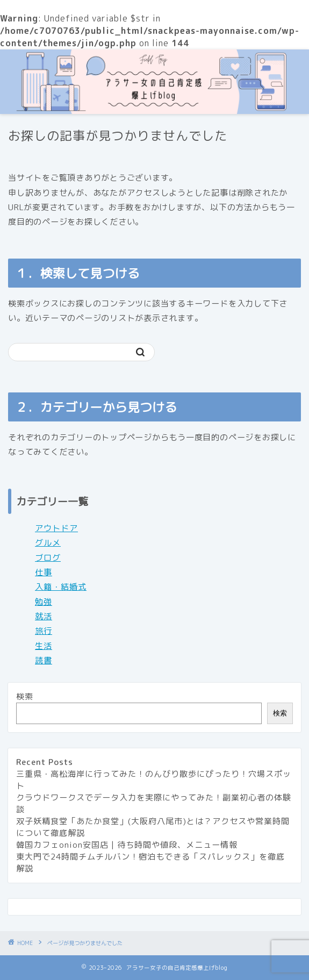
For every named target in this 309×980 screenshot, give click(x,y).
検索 (25, 696)
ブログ (48, 558)
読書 (44, 660)
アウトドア (56, 528)
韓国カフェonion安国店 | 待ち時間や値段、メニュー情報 (127, 845)
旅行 (44, 631)
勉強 (44, 602)
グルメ (48, 543)
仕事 (44, 572)
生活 (44, 646)
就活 (44, 616)
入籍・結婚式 (61, 587)
